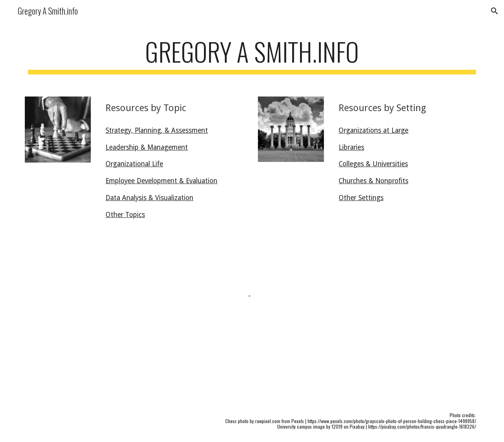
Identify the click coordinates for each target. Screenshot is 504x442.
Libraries (351, 147)
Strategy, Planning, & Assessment (157, 130)
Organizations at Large (373, 130)
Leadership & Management (147, 147)
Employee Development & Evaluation (161, 181)
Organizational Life (134, 164)
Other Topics (125, 215)
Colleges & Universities (373, 164)
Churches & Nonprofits (373, 181)
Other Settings (361, 198)
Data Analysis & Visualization (149, 198)
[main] (252, 55)
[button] (495, 11)
